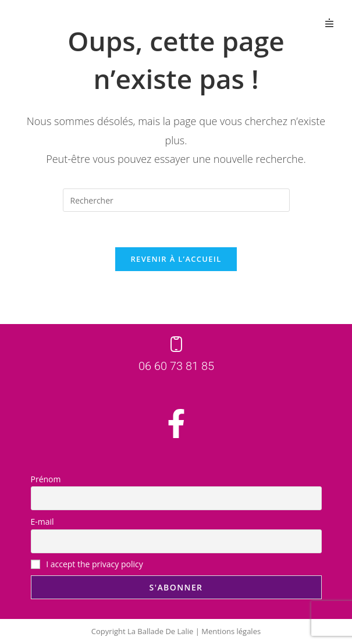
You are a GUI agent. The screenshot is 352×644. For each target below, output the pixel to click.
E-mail (42, 522)
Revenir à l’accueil (176, 259)
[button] (330, 23)
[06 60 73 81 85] (176, 344)
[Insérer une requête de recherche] (176, 200)
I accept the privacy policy (87, 564)
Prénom (46, 479)
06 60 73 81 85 (176, 366)
